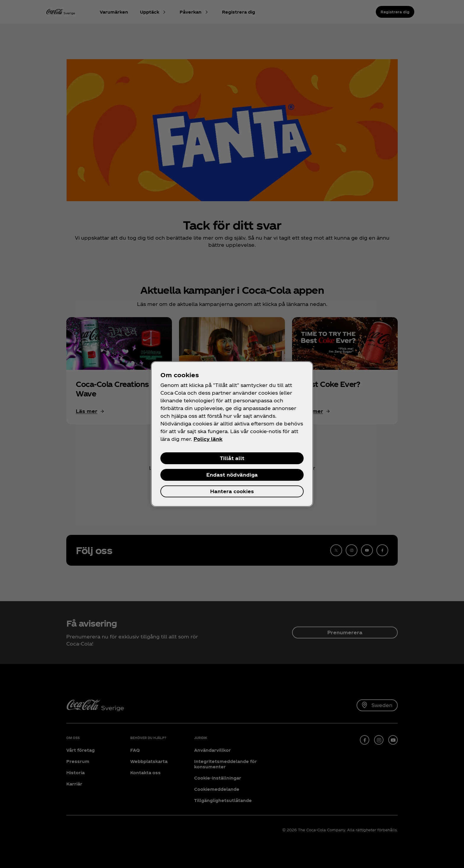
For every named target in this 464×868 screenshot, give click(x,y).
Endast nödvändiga (232, 475)
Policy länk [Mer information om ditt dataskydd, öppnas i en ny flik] (208, 439)
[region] (232, 434)
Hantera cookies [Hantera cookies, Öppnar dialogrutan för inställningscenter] (232, 491)
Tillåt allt (232, 458)
